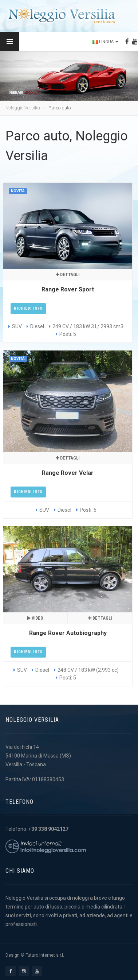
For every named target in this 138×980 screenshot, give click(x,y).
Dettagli (68, 275)
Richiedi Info (28, 308)
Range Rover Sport (68, 289)
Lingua (105, 42)
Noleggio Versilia (23, 108)
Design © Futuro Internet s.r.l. (35, 955)
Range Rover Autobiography (68, 633)
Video (35, 618)
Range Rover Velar (68, 473)
